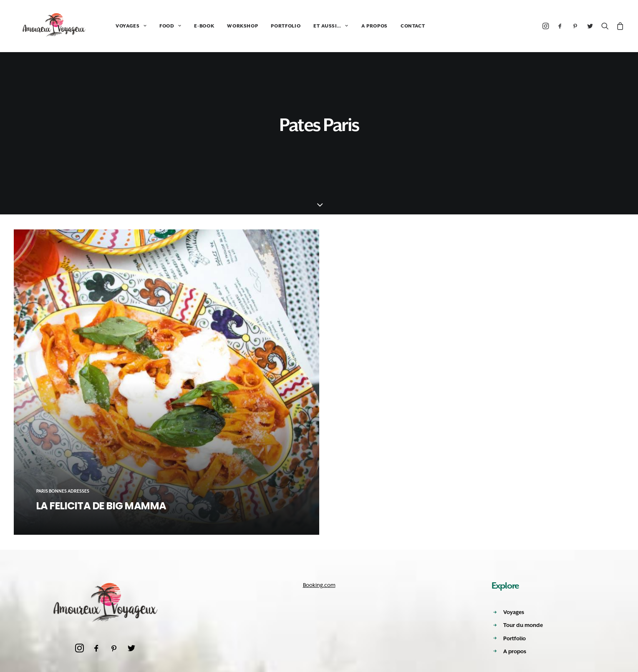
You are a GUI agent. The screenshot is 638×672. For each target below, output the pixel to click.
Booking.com (319, 585)
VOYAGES (118, 26)
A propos (515, 651)
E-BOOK (191, 26)
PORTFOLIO (272, 26)
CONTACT (400, 26)
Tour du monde (523, 625)
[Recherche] (605, 26)
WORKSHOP (229, 26)
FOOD (157, 26)
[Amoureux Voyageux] (48, 26)
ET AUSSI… (317, 26)
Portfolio (514, 638)
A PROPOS (361, 26)
